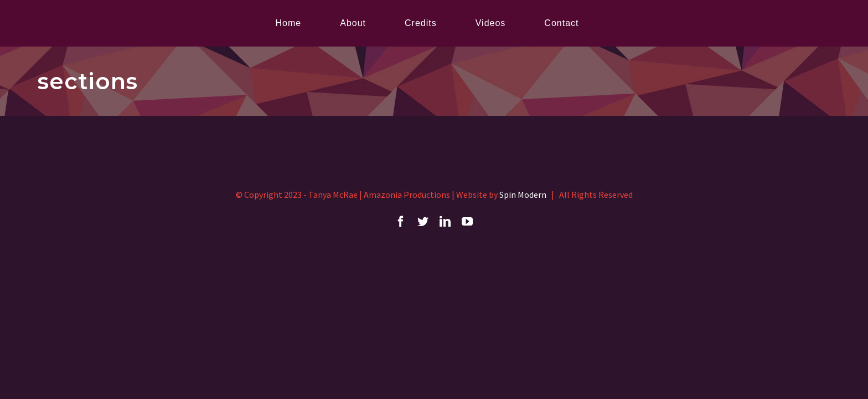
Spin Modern (523, 195)
